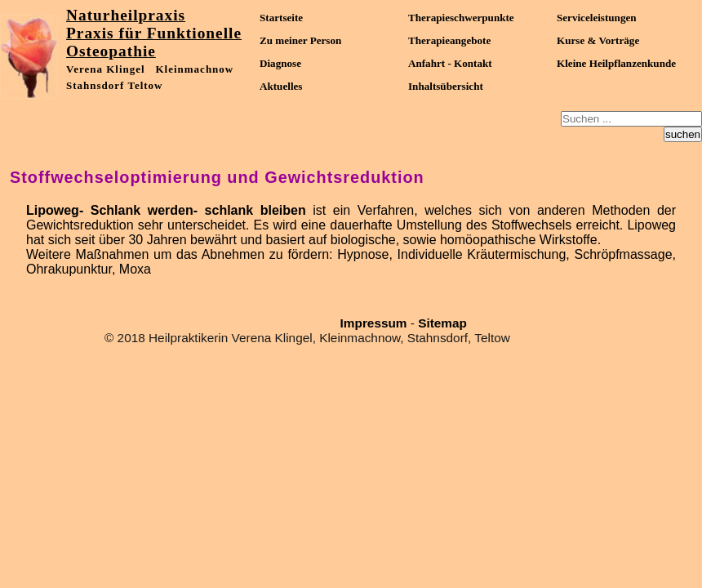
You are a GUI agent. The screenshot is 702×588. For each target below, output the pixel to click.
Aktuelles (281, 86)
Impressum (374, 323)
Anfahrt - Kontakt (450, 63)
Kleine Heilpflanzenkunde (616, 63)
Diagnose (280, 63)
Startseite (281, 18)
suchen (683, 134)
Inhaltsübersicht (446, 86)
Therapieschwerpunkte (461, 18)
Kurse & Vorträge (598, 40)
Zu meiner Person (300, 40)
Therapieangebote (449, 40)
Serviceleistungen (597, 18)
